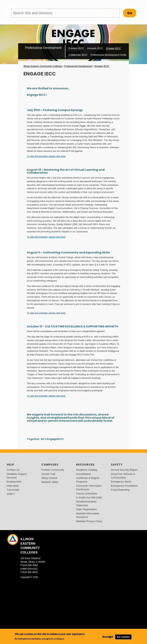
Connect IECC (76, 48)
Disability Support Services (17, 476)
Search (136, 3)
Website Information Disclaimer (88, 515)
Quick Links (122, 3)
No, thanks (123, 637)
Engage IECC (113, 48)
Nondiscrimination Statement (86, 503)
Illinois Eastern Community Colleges (43, 66)
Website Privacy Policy (89, 521)
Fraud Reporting (120, 490)
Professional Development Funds (108, 55)
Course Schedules (87, 493)
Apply (77, 3)
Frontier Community (53, 470)
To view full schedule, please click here (46, 156)
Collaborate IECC (78, 55)
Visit (97, 3)
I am (87, 3)
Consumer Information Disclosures (89, 488)
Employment (14, 482)
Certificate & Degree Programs (88, 480)
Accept (108, 637)
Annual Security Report (124, 470)
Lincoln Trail (48, 474)
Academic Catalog (87, 470)
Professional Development (43, 48)
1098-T (11, 494)
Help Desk (13, 486)
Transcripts (13, 490)
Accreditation (84, 474)
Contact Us (13, 470)
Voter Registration (86, 509)
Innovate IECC (95, 48)
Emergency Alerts (121, 482)
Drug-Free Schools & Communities (123, 476)
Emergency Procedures (124, 486)
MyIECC (108, 3)
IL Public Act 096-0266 (89, 497)
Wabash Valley (50, 482)
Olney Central (49, 478)
